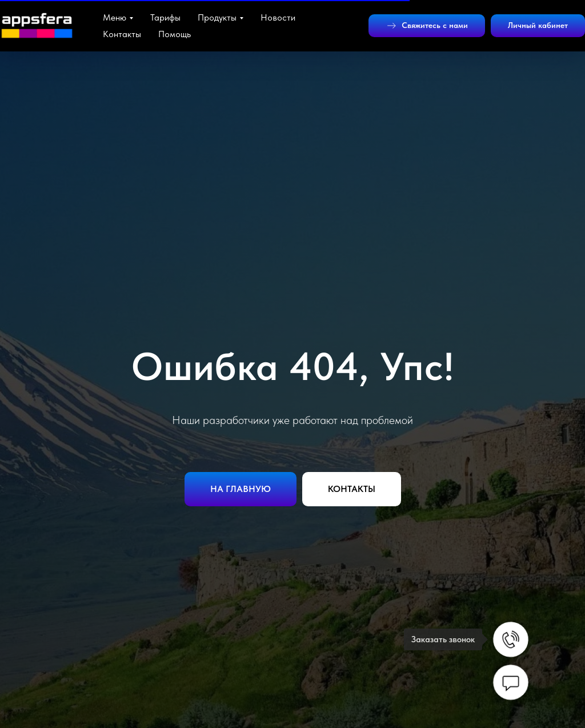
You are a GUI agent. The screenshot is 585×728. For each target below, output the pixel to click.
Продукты (217, 17)
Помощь (175, 34)
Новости (278, 17)
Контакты (122, 34)
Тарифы (165, 17)
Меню (115, 17)
